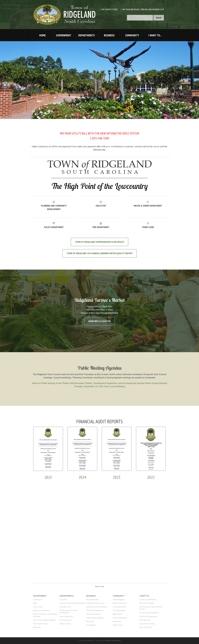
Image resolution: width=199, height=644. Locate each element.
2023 (117, 477)
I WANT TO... (155, 35)
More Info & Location (99, 321)
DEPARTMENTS (86, 35)
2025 (48, 477)
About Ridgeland (119, 600)
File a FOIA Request (147, 603)
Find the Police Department (149, 613)
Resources (37, 627)
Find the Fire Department (148, 617)
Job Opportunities (119, 610)
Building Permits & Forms (95, 603)
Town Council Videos (40, 624)
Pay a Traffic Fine (146, 627)
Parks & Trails (118, 625)
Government (37, 600)
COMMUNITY (132, 35)
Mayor (35, 603)
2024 (82, 477)
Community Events (120, 607)
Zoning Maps (91, 625)
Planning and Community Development (69, 612)
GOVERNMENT (64, 35)
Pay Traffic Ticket (108, 9)
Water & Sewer (65, 624)
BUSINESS (109, 35)
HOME (42, 35)
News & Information (120, 618)
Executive (63, 600)
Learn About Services (147, 624)
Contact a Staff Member (148, 600)
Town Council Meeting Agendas (44, 620)
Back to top (99, 586)
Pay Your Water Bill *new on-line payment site (141, 9)
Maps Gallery (118, 614)
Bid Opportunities (92, 600)
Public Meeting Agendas (95, 618)
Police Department (66, 617)
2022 (151, 477)
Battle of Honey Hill (120, 603)
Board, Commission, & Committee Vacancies (45, 615)
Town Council (38, 607)
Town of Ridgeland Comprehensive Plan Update (99, 242)
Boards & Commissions (41, 610)
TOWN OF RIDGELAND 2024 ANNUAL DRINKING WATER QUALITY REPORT (100, 253)
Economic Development (95, 610)
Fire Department (65, 620)
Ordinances (117, 621)
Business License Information (97, 607)
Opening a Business (93, 614)
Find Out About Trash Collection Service (151, 608)
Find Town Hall (145, 620)
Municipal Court (65, 607)
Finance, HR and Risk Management (72, 603)
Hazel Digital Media (113, 641)
